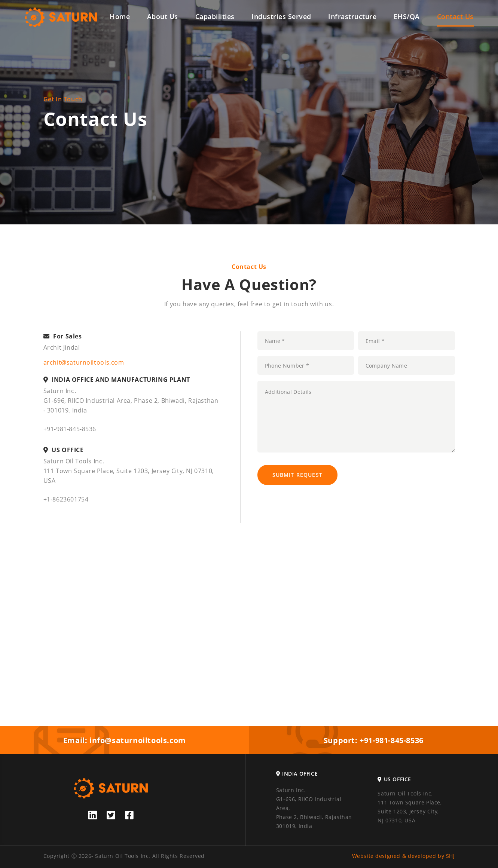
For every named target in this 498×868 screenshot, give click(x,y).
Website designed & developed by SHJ (404, 856)
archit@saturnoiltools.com (84, 362)
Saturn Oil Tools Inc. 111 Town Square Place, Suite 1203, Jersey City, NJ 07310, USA (410, 807)
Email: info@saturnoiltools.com (125, 740)
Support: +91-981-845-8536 (374, 740)
